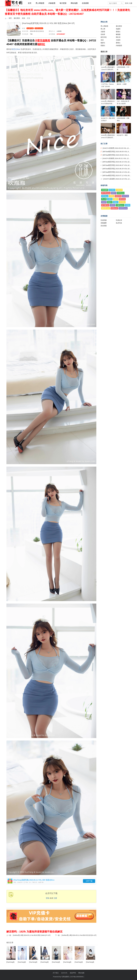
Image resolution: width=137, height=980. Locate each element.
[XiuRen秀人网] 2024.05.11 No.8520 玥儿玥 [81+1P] (79, 935)
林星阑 (128, 205)
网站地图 (74, 3)
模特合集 (122, 199)
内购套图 (52, 3)
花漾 (23, 18)
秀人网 (103, 29)
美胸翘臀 (105, 190)
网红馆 (118, 37)
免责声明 (73, 973)
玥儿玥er (122, 202)
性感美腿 (104, 220)
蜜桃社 (118, 43)
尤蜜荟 (103, 32)
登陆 (48, 898)
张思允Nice (39, 28)
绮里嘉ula (105, 196)
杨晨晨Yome (106, 208)
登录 (127, 3)
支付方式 (64, 973)
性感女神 (119, 190)
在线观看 (85, 3)
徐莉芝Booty (123, 208)
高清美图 (104, 226)
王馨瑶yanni (120, 205)
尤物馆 (118, 40)
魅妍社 (103, 43)
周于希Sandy (106, 193)
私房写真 (119, 223)
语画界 (103, 34)
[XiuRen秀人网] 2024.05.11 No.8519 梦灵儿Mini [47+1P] (32, 935)
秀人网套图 (40, 3)
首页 (30, 3)
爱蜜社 (118, 32)
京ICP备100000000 (77, 977)
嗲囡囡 (118, 34)
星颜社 (103, 46)
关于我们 (56, 973)
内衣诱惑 (112, 190)
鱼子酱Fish (105, 205)
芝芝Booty (121, 193)
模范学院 (104, 37)
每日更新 (63, 3)
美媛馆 (118, 29)
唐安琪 (112, 205)
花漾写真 (30, 28)
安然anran (114, 208)
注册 (131, 3)
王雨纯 (112, 196)
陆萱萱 (114, 193)
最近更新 (17, 18)
